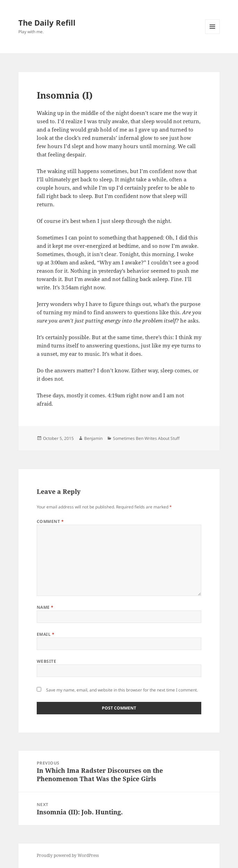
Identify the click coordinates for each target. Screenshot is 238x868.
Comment (50, 521)
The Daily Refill (47, 22)
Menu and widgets (213, 34)
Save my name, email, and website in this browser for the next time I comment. (122, 690)
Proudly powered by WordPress (68, 855)
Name (45, 607)
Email (46, 634)
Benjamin (93, 438)
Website (46, 661)
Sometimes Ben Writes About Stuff (146, 438)
